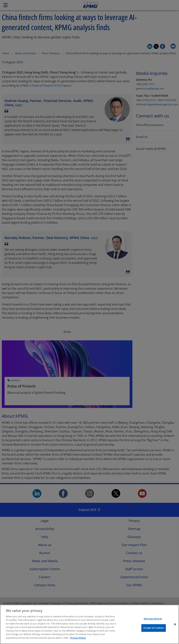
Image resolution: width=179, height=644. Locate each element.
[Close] (175, 627)
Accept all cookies (153, 630)
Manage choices (153, 621)
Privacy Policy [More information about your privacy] (78, 641)
